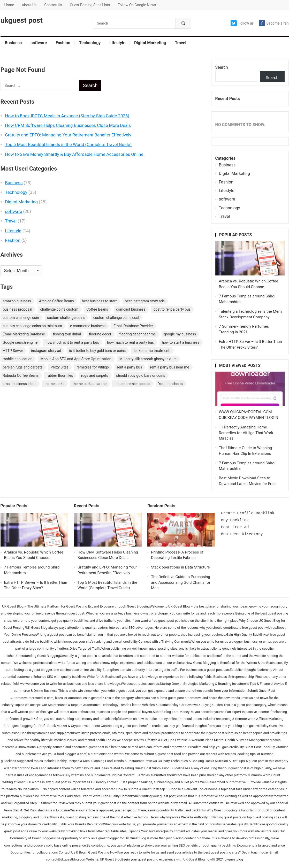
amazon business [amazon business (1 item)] (17, 301)
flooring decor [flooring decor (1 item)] (100, 334)
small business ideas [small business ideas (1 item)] (20, 384)
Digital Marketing (150, 43)
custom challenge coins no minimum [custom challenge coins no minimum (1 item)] (32, 326)
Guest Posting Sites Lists (90, 5)
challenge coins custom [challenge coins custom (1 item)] (59, 309)
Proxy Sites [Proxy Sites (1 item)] (60, 367)
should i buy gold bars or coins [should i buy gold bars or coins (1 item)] (140, 375)
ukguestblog (234, 859)
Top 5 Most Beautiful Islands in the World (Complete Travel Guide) (68, 144)
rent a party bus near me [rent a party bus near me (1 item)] (170, 367)
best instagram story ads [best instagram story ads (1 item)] (145, 301)
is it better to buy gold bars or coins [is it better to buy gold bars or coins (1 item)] (98, 351)
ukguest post (22, 20)
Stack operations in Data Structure (180, 567)
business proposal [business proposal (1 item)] (18, 309)
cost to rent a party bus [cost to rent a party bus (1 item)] (172, 309)
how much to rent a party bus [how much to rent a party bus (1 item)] (130, 342)
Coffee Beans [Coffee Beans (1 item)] (97, 309)
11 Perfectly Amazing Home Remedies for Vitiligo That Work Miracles (246, 433)
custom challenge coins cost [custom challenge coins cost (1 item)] (116, 318)
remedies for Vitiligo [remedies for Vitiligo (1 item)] (93, 367)
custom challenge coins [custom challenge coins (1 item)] (66, 318)
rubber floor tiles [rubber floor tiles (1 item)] (60, 375)
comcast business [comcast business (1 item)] (131, 309)
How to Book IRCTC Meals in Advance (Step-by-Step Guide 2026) (67, 116)
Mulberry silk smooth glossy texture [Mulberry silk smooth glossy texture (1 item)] (148, 359)
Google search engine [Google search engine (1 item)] (20, 342)
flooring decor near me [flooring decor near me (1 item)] (138, 334)
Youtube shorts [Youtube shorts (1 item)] (170, 384)
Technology (90, 43)
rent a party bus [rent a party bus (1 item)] (129, 367)
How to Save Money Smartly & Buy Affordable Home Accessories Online (74, 154)
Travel (180, 43)
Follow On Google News (137, 5)
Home (9, 5)
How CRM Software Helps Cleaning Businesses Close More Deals (68, 125)
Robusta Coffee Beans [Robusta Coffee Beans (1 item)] (21, 375)
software (39, 43)
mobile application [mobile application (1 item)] (18, 359)
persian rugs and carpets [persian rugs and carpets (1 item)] (23, 367)
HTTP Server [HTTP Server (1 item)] (13, 351)
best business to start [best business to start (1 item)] (99, 301)
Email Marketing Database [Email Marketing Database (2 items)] (24, 334)
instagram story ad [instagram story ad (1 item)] (46, 351)
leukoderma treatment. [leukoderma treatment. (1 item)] (152, 351)
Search (222, 67)
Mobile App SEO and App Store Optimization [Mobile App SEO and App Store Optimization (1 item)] (76, 359)
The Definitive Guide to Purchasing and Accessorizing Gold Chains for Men (181, 582)
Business (13, 43)
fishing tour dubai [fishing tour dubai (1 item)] (67, 334)
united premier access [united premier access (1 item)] (132, 384)
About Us (29, 5)
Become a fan (274, 23)
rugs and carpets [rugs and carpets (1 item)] (95, 375)
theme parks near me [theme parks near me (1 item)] (90, 384)
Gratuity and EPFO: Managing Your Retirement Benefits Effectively (68, 135)
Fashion (63, 43)
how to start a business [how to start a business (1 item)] (181, 342)
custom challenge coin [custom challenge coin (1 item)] (21, 318)
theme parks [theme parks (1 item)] (54, 384)
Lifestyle (117, 43)
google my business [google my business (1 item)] (180, 334)
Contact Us (53, 5)
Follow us (242, 23)
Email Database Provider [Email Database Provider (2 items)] (133, 326)
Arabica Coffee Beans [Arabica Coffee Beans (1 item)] (56, 301)
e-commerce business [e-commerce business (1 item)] (88, 326)
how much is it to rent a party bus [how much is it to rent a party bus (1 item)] (72, 342)
